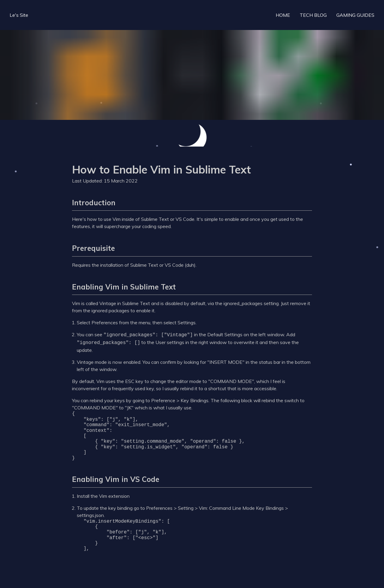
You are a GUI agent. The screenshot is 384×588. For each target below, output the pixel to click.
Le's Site (19, 15)
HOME (283, 15)
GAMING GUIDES (355, 15)
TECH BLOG (313, 15)
